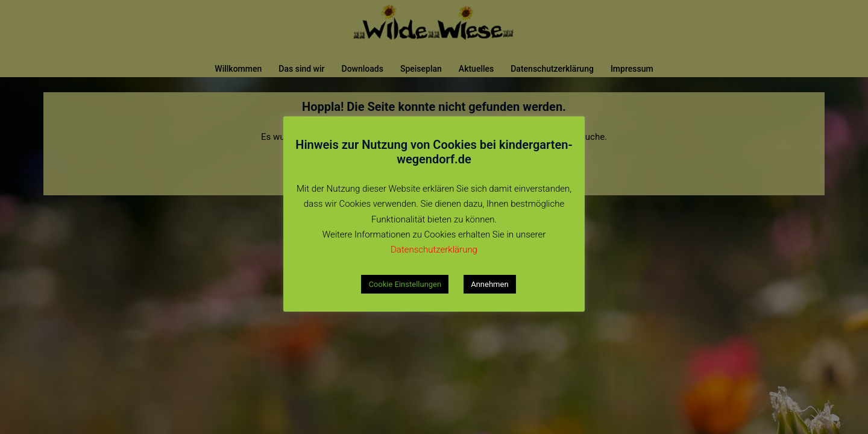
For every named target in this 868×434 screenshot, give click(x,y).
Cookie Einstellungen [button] (405, 284)
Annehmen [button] (489, 284)
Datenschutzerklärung (434, 250)
